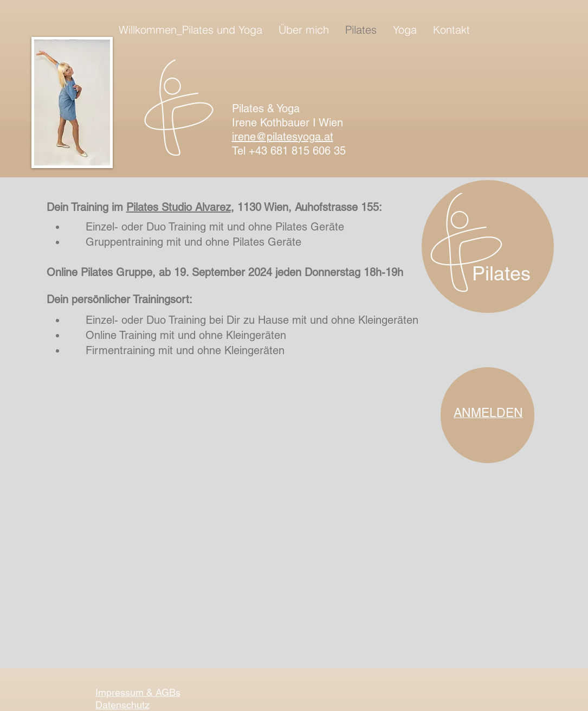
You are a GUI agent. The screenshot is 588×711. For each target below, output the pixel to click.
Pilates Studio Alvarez (179, 207)
